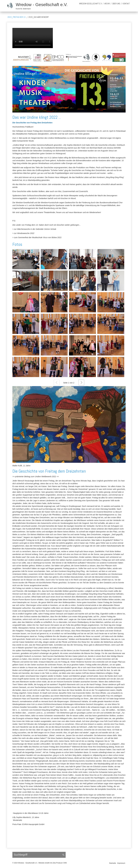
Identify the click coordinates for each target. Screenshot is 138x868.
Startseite (113, 863)
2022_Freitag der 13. (17, 17)
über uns (116, 4)
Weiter (81, 382)
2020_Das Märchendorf (39, 17)
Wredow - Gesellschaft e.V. (42, 5)
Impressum (121, 863)
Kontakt (126, 4)
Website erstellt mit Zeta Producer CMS (53, 863)
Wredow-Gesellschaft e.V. (90, 4)
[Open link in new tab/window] (69, 424)
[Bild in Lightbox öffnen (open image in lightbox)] (69, 57)
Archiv (107, 4)
